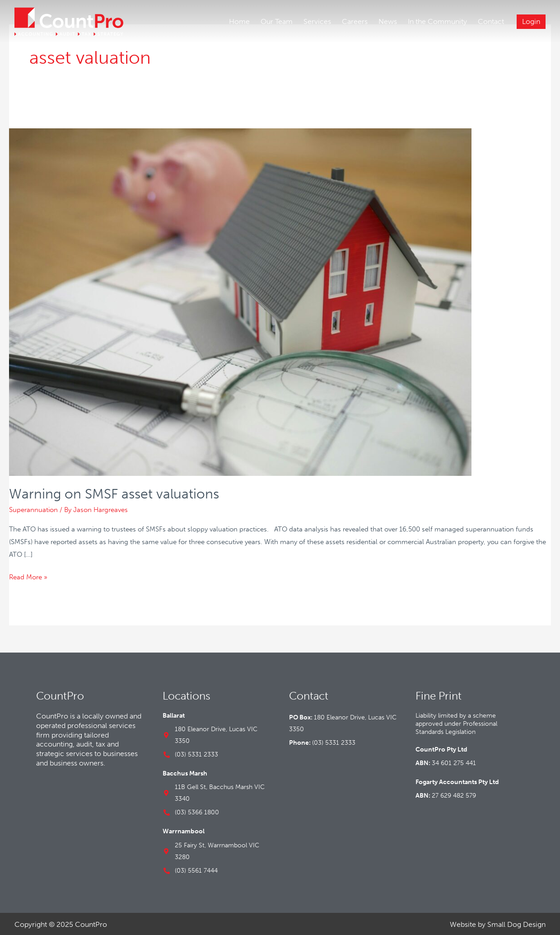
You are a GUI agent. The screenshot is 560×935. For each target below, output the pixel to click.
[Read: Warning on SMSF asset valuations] (240, 300)
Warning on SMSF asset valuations (114, 493)
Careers (355, 21)
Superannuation (33, 508)
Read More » (28, 574)
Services (317, 21)
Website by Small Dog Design (498, 923)
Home (239, 21)
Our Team (277, 21)
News (388, 21)
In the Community (437, 21)
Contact (491, 21)
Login (531, 21)
